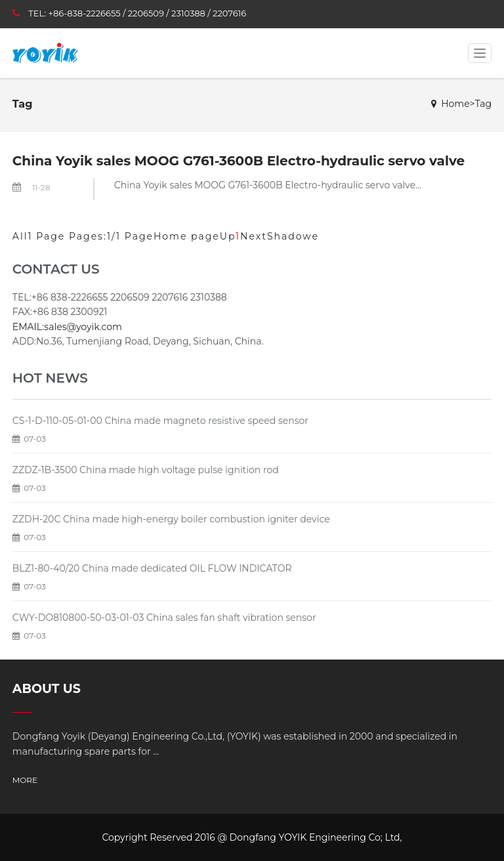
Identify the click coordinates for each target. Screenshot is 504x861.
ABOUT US (47, 689)
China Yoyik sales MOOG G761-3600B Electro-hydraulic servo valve (239, 161)
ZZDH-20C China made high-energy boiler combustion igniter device (171, 519)
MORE (25, 780)
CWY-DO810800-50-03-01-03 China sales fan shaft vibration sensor (164, 618)
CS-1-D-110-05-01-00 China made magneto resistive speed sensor (160, 421)
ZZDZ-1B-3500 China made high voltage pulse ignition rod (146, 470)
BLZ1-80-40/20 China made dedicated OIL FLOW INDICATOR (152, 568)
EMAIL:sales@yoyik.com (67, 327)
